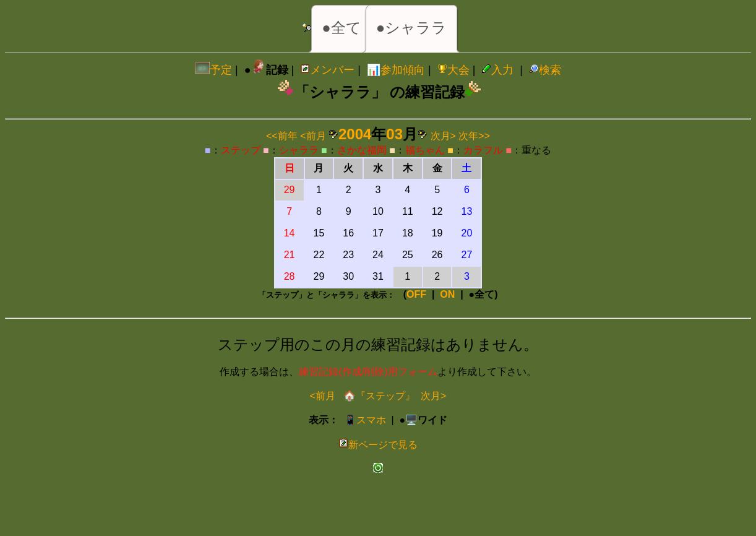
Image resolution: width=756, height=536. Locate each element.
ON (447, 294)
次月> (443, 136)
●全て (341, 28)
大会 (453, 70)
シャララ (299, 150)
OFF (416, 294)
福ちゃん (425, 150)
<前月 (313, 136)
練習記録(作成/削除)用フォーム (368, 372)
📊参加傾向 (396, 70)
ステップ (241, 150)
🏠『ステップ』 (378, 396)
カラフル (483, 150)
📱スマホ (365, 420)
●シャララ (412, 28)
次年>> (474, 136)
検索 (545, 70)
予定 (213, 70)
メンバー (327, 70)
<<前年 (282, 136)
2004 (355, 134)
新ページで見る (378, 445)
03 (394, 134)
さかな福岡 (362, 150)
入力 (497, 70)
